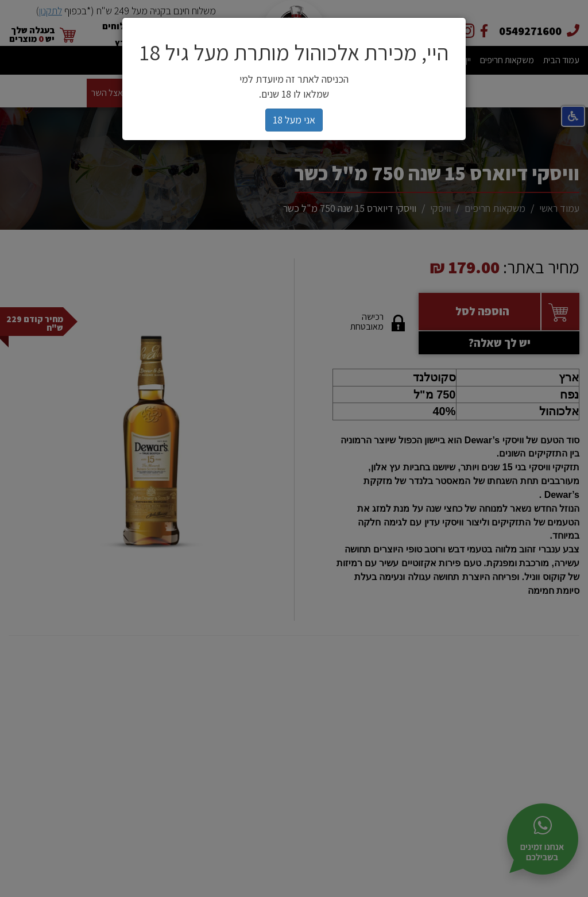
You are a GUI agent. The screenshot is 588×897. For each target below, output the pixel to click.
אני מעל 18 (294, 120)
